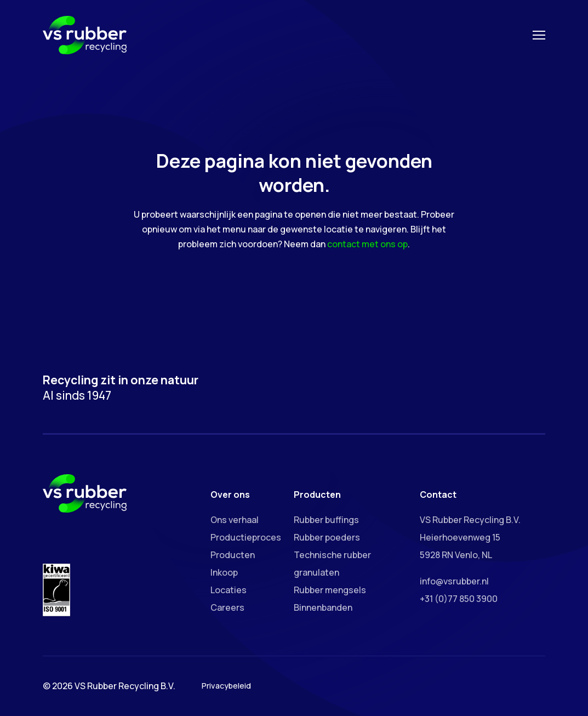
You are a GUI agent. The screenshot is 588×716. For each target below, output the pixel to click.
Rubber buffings (326, 520)
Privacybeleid (226, 686)
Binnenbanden (323, 607)
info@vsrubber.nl (454, 581)
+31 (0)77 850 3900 (459, 599)
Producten (233, 555)
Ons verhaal (235, 520)
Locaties (229, 590)
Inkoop (224, 572)
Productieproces (246, 537)
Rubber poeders (327, 537)
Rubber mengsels (330, 590)
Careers (227, 607)
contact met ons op (367, 244)
